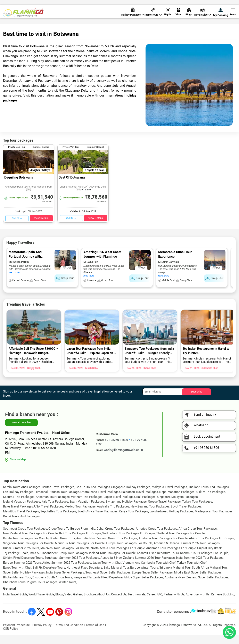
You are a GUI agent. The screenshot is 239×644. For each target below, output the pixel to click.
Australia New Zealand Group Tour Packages (107, 547)
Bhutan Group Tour (62, 547)
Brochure (90, 604)
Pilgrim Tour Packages (42, 591)
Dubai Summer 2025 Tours (21, 557)
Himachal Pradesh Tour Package (57, 501)
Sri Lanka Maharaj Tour (175, 577)
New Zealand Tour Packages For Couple (30, 543)
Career (151, 604)
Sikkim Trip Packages (211, 501)
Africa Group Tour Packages (198, 538)
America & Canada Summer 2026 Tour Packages (187, 552)
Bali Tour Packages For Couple (80, 543)
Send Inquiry (228, 4)
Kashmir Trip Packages (19, 506)
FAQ (160, 604)
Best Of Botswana (72, 187)
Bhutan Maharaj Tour (17, 587)
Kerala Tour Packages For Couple (26, 547)
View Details (41, 227)
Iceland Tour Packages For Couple (112, 562)
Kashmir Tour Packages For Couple (204, 562)
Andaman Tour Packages (53, 506)
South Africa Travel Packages (98, 521)
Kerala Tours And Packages (22, 496)
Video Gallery (73, 604)
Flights (168, 16)
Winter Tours (68, 591)
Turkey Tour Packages (197, 511)
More (233, 16)
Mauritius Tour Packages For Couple (80, 552)
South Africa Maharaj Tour (210, 577)
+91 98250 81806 (160, 5)
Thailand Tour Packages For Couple (180, 543)
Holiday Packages (133, 16)
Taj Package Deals (16, 562)
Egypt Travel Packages (186, 516)
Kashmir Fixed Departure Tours (158, 562)
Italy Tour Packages (55, 511)
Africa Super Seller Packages (144, 587)
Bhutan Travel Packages (58, 496)
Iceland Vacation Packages (22, 511)
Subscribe (196, 401)
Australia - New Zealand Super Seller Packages (197, 587)
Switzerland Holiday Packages (126, 511)
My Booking (221, 17)
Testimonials (137, 604)
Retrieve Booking (222, 604)
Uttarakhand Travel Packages (100, 501)
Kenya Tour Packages (134, 521)
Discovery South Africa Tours (52, 587)
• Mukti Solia (90, 377)
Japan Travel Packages (119, 506)
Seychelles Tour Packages (58, 521)
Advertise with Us (198, 604)
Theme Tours (153, 16)
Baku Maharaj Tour (116, 577)
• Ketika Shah (149, 377)
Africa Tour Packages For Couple (212, 547)
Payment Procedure (16, 634)
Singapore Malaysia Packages (177, 506)
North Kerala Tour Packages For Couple (118, 557)
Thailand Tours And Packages (209, 496)
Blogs (189, 16)
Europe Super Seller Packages (152, 582)
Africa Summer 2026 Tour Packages (67, 572)
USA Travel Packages (49, 516)
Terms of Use (95, 634)
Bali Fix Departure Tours (49, 577)
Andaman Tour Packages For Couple (171, 557)
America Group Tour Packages (156, 538)
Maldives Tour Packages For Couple (65, 557)
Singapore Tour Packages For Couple (28, 552)
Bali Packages (146, 506)
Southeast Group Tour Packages (25, 538)
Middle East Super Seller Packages (198, 582)
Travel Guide (202, 16)
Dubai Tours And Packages (21, 526)
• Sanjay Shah (33, 377)
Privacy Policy (42, 634)
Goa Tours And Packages (93, 496)
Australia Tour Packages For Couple (163, 547)
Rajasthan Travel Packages (140, 501)
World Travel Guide (24, 29)
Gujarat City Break (209, 557)
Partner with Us (174, 604)
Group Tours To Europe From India (72, 538)
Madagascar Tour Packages (214, 521)
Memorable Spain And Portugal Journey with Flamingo (25, 266)
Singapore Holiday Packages (131, 496)
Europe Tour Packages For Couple (129, 552)
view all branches (22, 432)
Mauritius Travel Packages (21, 521)
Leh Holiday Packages (18, 501)
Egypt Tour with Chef (17, 577)
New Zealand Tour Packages (150, 516)
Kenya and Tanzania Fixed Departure (98, 587)
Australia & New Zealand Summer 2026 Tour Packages (138, 567)
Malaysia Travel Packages (169, 496)
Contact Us (119, 604)
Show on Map (18, 468)
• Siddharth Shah (209, 377)
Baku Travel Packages (18, 516)
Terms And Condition (69, 634)
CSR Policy (11, 638)
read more (14, 282)
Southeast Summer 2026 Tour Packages (72, 567)
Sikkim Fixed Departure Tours (23, 567)
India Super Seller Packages (65, 582)
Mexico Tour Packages (80, 516)
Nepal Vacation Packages (177, 501)
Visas (178, 16)
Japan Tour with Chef (107, 572)
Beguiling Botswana (19, 187)
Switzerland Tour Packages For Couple (129, 543)
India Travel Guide (15, 604)
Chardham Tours (14, 591)
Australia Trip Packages (113, 516)
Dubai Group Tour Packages (116, 538)
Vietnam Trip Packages (87, 506)
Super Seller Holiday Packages (24, 582)
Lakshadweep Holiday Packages (171, 521)
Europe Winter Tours (144, 577)
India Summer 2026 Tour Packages (200, 567)
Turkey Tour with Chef (192, 572)
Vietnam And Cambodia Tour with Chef (149, 572)
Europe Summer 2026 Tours (22, 572)
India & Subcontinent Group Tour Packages (59, 562)
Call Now (17, 227)
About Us (104, 604)
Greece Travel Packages (164, 511)
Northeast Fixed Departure (84, 577)
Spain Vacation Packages (87, 511)
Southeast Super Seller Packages (108, 582)
